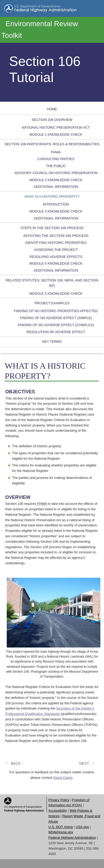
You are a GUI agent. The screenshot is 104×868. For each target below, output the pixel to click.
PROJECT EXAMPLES (52, 303)
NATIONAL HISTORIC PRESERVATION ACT (56, 128)
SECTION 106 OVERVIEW (52, 120)
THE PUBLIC (56, 166)
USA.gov (82, 827)
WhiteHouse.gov (61, 832)
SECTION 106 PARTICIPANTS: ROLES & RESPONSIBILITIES (52, 144)
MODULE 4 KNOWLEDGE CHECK (56, 263)
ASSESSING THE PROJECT (56, 250)
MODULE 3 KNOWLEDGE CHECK (56, 211)
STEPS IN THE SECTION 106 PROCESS (52, 228)
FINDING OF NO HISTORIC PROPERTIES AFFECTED (56, 311)
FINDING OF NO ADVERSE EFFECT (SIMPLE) (56, 318)
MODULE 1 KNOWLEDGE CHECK (56, 135)
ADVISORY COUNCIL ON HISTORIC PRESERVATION (56, 173)
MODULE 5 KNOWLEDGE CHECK (56, 294)
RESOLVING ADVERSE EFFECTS (56, 257)
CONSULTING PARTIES (56, 159)
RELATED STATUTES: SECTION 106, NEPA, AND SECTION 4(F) (52, 283)
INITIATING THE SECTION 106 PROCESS (56, 236)
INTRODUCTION (56, 204)
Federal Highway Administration (72, 838)
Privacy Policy (59, 800)
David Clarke (63, 778)
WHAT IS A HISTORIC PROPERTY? (52, 197)
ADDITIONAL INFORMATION (56, 187)
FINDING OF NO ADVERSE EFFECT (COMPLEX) (56, 325)
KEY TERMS (52, 342)
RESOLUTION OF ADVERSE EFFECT (56, 332)
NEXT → (87, 763)
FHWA (56, 152)
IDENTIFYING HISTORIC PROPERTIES (56, 243)
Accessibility (58, 811)
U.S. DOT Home (61, 827)
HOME (52, 109)
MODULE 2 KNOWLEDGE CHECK (56, 180)
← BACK (13, 763)
